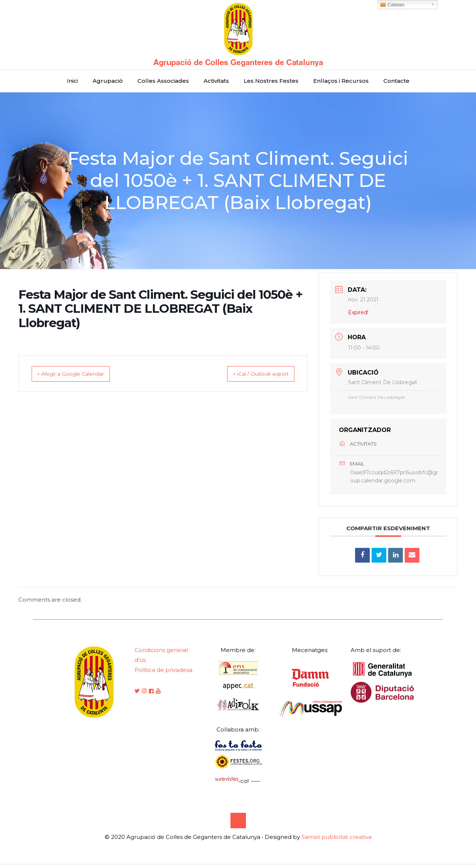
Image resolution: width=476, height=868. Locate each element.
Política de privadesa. (164, 674)
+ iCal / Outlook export (253, 374)
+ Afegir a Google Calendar (80, 374)
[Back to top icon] (238, 825)
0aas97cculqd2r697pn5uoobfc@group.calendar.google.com (394, 479)
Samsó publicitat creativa (337, 841)
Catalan (392, 5)
